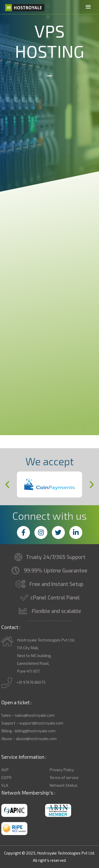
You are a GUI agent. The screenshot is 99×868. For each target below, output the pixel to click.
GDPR (6, 777)
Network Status (63, 785)
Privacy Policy (62, 770)
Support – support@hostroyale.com (32, 723)
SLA (5, 785)
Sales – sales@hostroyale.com (28, 715)
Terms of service (64, 777)
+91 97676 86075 (23, 683)
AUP (5, 770)
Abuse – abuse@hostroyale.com (29, 739)
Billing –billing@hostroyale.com (28, 731)
